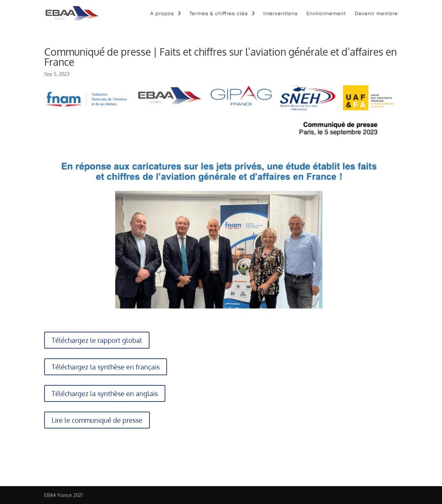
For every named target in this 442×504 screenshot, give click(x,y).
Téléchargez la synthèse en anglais (105, 393)
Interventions (280, 14)
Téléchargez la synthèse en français (106, 367)
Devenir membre (376, 14)
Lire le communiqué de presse (97, 420)
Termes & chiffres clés (218, 14)
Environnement (326, 14)
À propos (162, 14)
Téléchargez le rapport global (97, 340)
